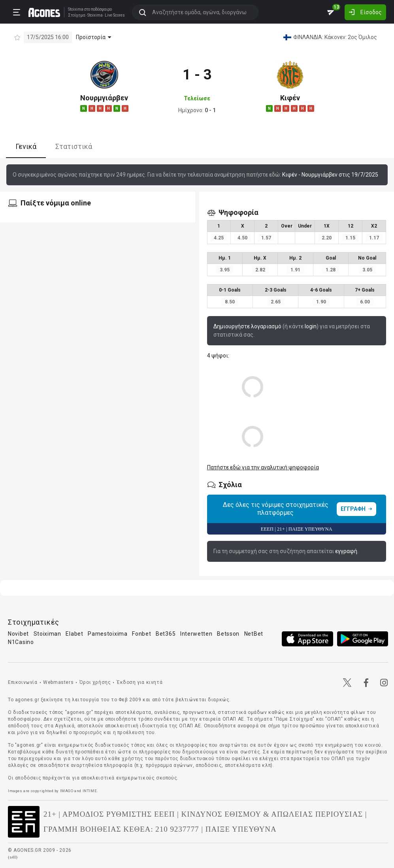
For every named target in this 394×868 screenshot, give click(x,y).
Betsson (228, 634)
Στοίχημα (77, 15)
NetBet (254, 634)
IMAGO (67, 791)
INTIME (90, 791)
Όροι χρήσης (95, 682)
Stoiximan (47, 634)
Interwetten (196, 634)
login (311, 326)
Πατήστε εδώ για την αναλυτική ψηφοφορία (263, 467)
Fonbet (141, 634)
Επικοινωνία (23, 682)
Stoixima (76, 9)
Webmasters (58, 682)
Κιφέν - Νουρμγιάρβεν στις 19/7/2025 (330, 175)
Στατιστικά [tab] (74, 146)
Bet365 (166, 634)
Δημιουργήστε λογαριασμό (247, 326)
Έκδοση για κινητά (140, 682)
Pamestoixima (107, 634)
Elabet (74, 634)
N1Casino (21, 642)
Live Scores (115, 15)
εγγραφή (346, 551)
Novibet (18, 634)
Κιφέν (290, 98)
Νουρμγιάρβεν (104, 98)
